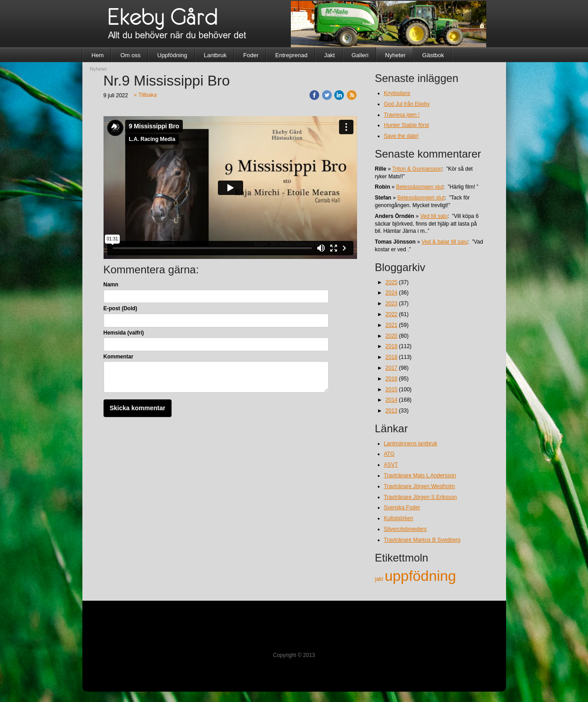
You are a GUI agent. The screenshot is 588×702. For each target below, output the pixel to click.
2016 (391, 379)
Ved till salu (434, 216)
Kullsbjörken (399, 518)
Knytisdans (397, 93)
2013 (391, 411)
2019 (391, 346)
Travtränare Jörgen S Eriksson (421, 497)
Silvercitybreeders (405, 529)
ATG (389, 454)
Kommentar (119, 357)
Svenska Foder (402, 507)
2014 (391, 400)
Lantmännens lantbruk (411, 444)
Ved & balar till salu (444, 242)
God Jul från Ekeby (407, 104)
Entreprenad (291, 55)
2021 (391, 325)
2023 (391, 303)
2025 (391, 282)
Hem (97, 55)
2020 (391, 336)
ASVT (391, 465)
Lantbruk (215, 55)
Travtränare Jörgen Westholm (420, 486)
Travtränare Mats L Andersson (420, 476)
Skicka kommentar (138, 408)
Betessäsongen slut (420, 187)
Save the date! (401, 136)
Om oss (130, 55)
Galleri (360, 55)
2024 (391, 293)
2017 (391, 368)
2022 (391, 314)
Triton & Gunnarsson (417, 169)
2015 (391, 389)
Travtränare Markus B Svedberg (422, 540)
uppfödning (421, 576)
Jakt (330, 55)
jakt (380, 579)
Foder (251, 55)
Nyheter (395, 55)
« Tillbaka (146, 95)
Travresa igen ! (402, 115)
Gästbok (433, 55)
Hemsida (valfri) (124, 333)
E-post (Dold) (120, 308)
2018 (391, 357)
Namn (111, 285)
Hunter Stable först (407, 125)
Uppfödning (172, 55)
